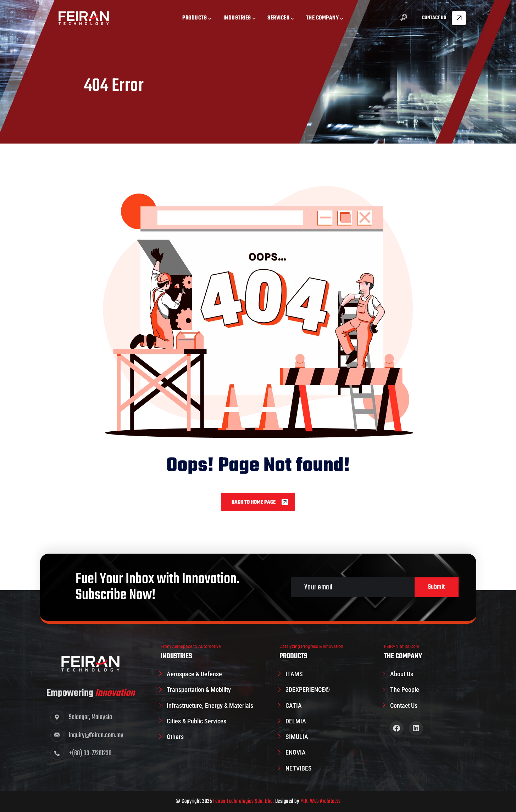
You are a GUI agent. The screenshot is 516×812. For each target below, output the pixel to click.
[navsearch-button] (403, 18)
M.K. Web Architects (321, 801)
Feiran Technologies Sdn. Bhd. (244, 801)
